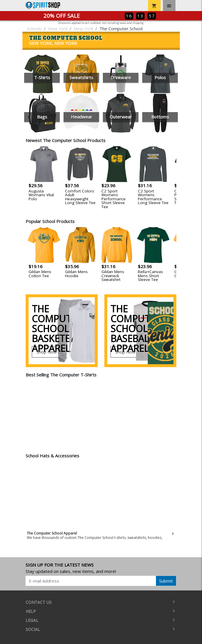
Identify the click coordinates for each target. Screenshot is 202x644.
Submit (166, 581)
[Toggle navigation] (169, 6)
